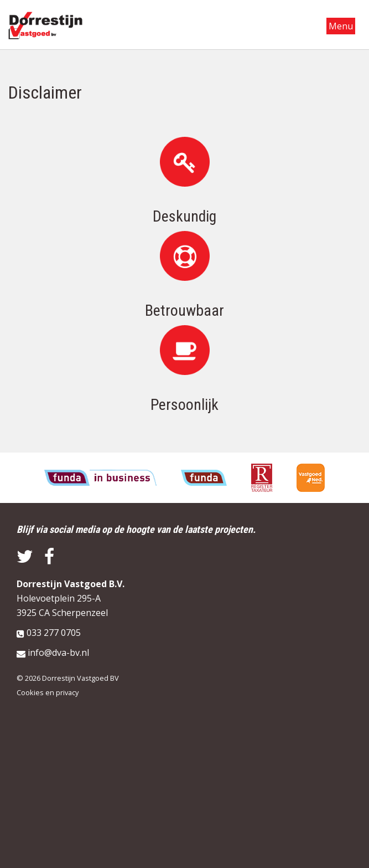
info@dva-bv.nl (58, 653)
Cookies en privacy (48, 692)
